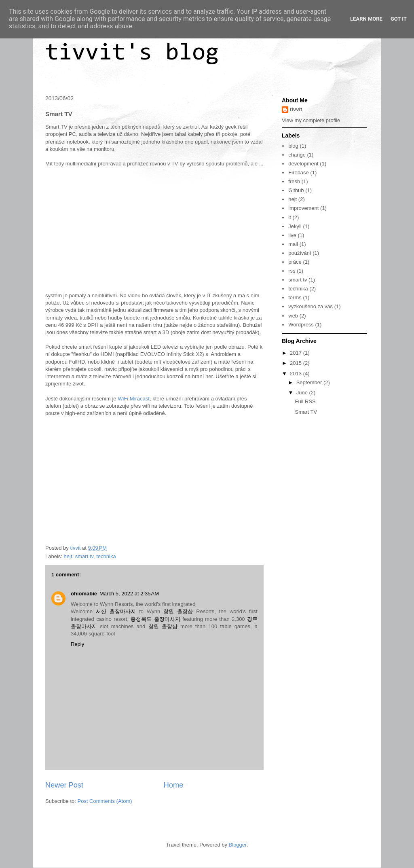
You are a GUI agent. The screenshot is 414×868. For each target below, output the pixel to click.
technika (106, 556)
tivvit (296, 109)
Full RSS (305, 401)
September (310, 382)
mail (293, 244)
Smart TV (306, 412)
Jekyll (295, 226)
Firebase (299, 173)
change (297, 155)
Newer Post (64, 785)
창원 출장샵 (178, 611)
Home (174, 785)
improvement (303, 208)
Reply (77, 644)
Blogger (238, 845)
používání (300, 253)
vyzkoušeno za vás (310, 306)
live (292, 235)
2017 (297, 353)
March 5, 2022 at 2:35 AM (129, 594)
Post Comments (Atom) (105, 801)
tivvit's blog (132, 53)
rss (292, 271)
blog (293, 146)
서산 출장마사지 (116, 611)
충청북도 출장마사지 (155, 619)
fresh (294, 181)
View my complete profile (311, 120)
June (303, 393)
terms (295, 297)
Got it (399, 19)
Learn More (366, 19)
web (293, 316)
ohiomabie (84, 594)
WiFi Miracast (134, 399)
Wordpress (301, 325)
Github (296, 190)
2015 (297, 363)
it (290, 217)
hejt (68, 556)
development (303, 164)
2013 (297, 374)
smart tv (84, 556)
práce (295, 262)
